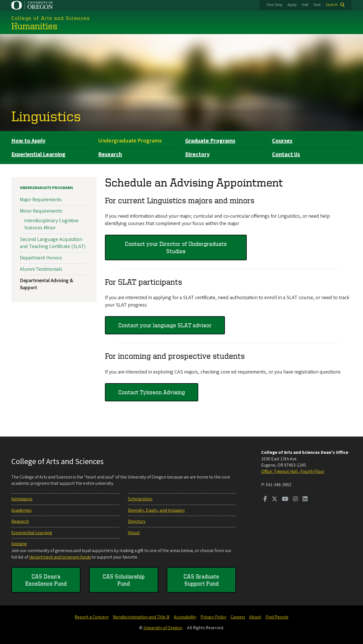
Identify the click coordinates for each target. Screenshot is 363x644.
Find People (277, 617)
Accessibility (185, 617)
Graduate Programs (210, 141)
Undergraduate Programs (130, 141)
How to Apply (28, 141)
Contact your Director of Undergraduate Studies (176, 247)
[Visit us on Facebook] (265, 500)
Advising (19, 544)
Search (332, 5)
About (134, 533)
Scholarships (140, 499)
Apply (292, 5)
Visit (305, 5)
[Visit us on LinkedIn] (305, 500)
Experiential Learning (38, 154)
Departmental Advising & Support (47, 284)
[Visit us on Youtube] (285, 500)
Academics (21, 510)
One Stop (275, 5)
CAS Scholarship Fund (124, 580)
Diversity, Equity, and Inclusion (156, 510)
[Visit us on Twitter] (275, 500)
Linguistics (46, 116)
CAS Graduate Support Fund (201, 580)
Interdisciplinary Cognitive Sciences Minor (51, 224)
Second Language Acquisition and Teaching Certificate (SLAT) (53, 243)
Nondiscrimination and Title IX (141, 617)
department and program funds (60, 557)
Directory (197, 154)
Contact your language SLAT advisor (165, 325)
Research (110, 154)
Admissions (22, 499)
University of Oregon (163, 628)
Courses (282, 141)
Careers (238, 617)
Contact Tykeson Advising (152, 392)
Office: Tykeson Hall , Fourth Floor (293, 471)
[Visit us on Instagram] (296, 500)
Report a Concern (92, 617)
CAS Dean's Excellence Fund (46, 580)
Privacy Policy (213, 617)
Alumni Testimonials (41, 269)
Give (317, 5)
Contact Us (286, 154)
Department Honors (41, 258)
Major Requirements (41, 200)
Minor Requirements (41, 211)
